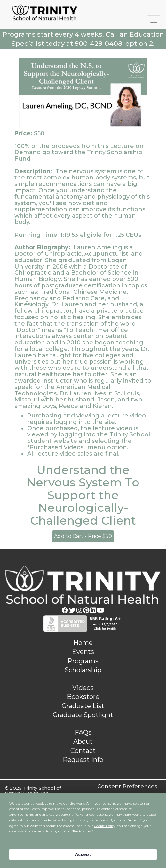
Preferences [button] (82, 831)
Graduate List (83, 706)
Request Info (83, 760)
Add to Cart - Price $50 (83, 536)
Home (83, 643)
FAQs (83, 732)
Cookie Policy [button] (105, 826)
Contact (83, 751)
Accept (83, 854)
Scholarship (83, 670)
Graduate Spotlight (83, 715)
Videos (83, 688)
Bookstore (83, 697)
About (83, 741)
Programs (83, 661)
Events (83, 652)
